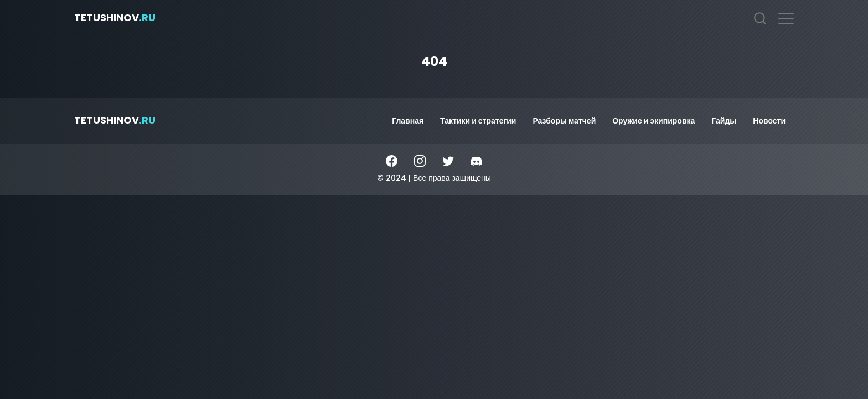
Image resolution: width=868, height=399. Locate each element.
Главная (408, 121)
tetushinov (115, 17)
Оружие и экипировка (653, 121)
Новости (769, 121)
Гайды (724, 121)
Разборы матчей (564, 121)
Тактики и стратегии (478, 121)
